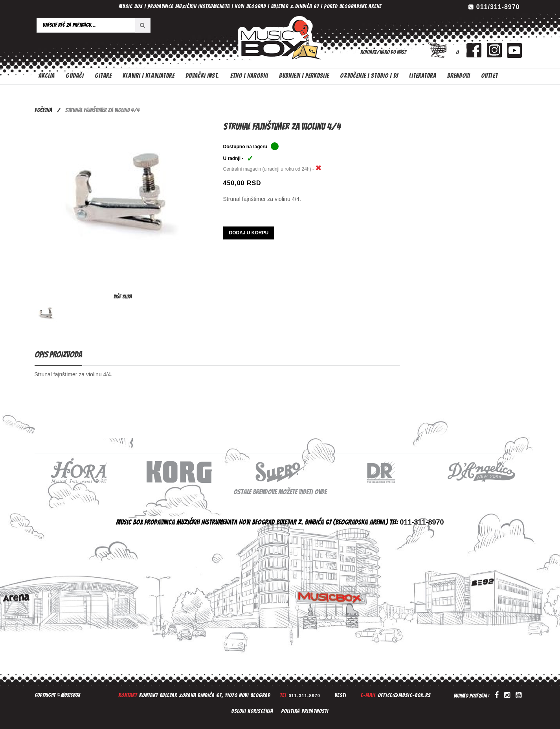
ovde (320, 492)
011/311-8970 (498, 7)
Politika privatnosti (305, 711)
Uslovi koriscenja (252, 711)
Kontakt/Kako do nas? (383, 52)
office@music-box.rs (404, 695)
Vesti (341, 695)
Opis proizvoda (58, 354)
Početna (43, 110)
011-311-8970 (304, 696)
